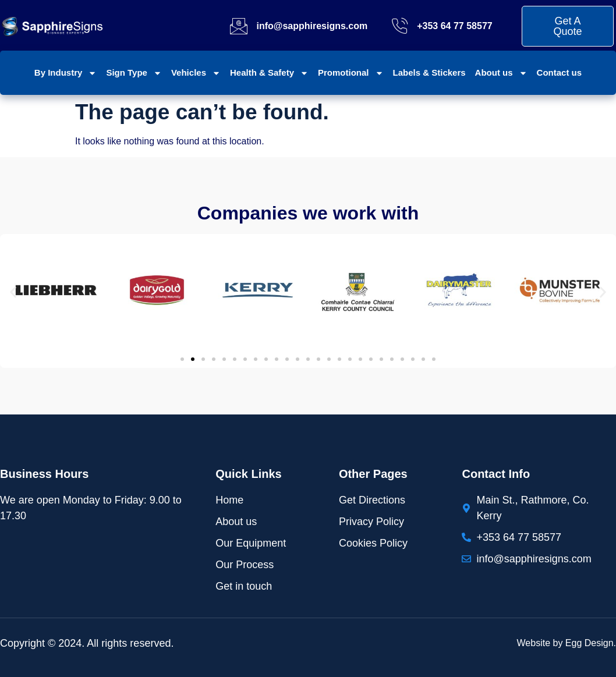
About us (501, 73)
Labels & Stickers (429, 72)
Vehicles (196, 73)
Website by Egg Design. (567, 643)
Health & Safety (269, 73)
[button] (13, 292)
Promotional (351, 73)
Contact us (560, 72)
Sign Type (134, 73)
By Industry (66, 73)
